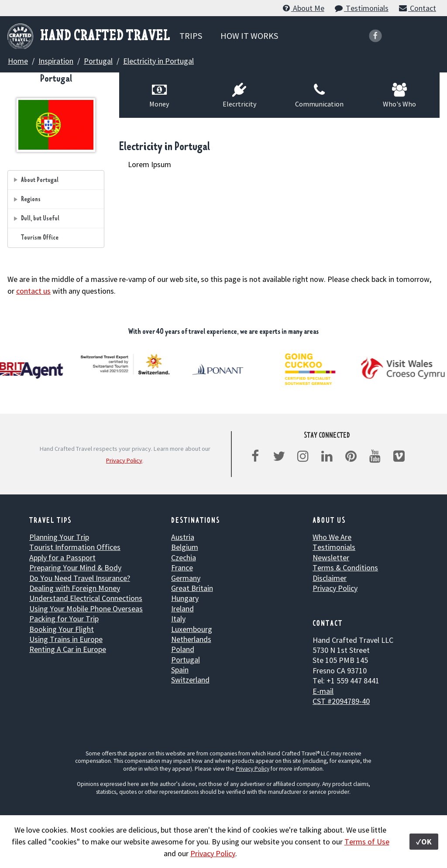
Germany (186, 578)
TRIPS (191, 36)
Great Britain (192, 588)
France (182, 568)
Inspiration (56, 61)
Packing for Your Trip (64, 619)
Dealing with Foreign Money (75, 588)
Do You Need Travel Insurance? (80, 578)
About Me (303, 8)
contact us (33, 291)
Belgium (185, 547)
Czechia (184, 558)
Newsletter (331, 558)
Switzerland (190, 680)
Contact (417, 8)
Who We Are (332, 537)
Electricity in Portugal (158, 61)
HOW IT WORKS (249, 36)
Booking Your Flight (62, 629)
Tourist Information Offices (75, 547)
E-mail (323, 691)
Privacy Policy (124, 460)
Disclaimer (330, 578)
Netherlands (191, 639)
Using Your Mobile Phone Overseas (86, 609)
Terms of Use (367, 842)
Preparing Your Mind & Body (75, 568)
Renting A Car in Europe (68, 649)
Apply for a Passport (62, 558)
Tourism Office (40, 238)
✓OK (424, 842)
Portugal (98, 61)
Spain (180, 670)
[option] (127, 364)
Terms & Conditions (345, 568)
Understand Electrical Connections (86, 598)
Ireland (182, 609)
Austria (183, 537)
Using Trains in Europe (66, 639)
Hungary (185, 598)
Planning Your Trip (59, 537)
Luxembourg (192, 629)
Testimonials (361, 8)
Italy (178, 619)
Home (18, 61)
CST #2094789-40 (341, 701)
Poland (183, 649)
